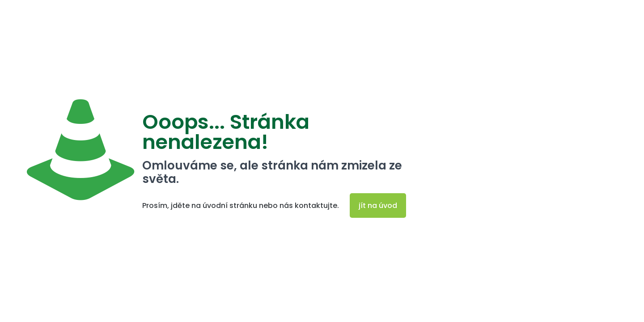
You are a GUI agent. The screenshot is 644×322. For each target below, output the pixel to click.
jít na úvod (378, 205)
